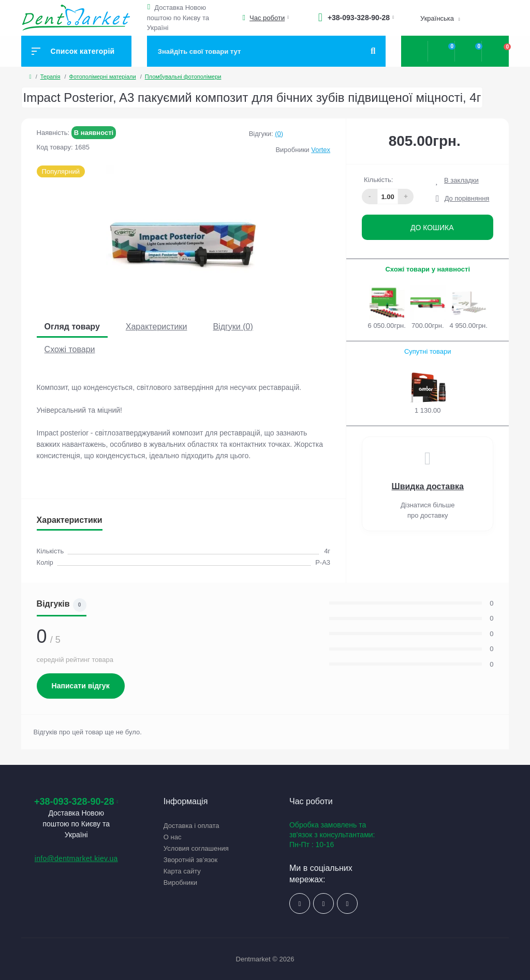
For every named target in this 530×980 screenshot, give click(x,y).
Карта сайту (182, 871)
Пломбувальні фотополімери (183, 77)
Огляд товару (72, 327)
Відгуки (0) (233, 327)
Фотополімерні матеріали (103, 77)
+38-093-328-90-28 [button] (76, 802)
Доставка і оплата (192, 826)
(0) (279, 134)
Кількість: (378, 180)
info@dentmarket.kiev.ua (76, 858)
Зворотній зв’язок (190, 860)
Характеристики (157, 327)
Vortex (321, 150)
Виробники (180, 883)
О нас (173, 837)
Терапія (50, 77)
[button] (151, 7)
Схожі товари (70, 349)
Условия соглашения (196, 848)
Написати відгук (81, 686)
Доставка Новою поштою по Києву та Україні (178, 18)
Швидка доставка (428, 486)
